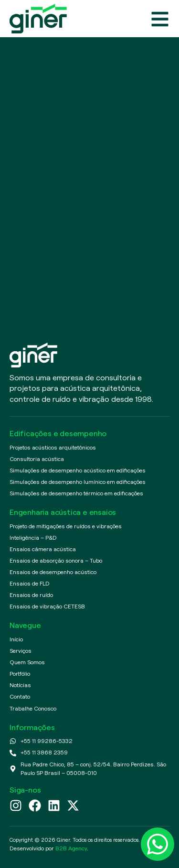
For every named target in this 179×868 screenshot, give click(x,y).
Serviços (21, 651)
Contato (20, 696)
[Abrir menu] (160, 19)
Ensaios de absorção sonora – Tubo (56, 560)
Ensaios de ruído (31, 595)
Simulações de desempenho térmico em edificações (76, 493)
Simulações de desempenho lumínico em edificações (78, 482)
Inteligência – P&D (33, 538)
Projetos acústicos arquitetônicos (53, 447)
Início (16, 639)
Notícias (20, 685)
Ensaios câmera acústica (43, 549)
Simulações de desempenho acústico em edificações (78, 470)
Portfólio (20, 674)
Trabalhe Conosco (33, 708)
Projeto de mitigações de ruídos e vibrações (66, 526)
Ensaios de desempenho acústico (53, 572)
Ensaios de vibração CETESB (47, 606)
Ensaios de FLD (30, 583)
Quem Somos (27, 662)
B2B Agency (71, 848)
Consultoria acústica (37, 459)
